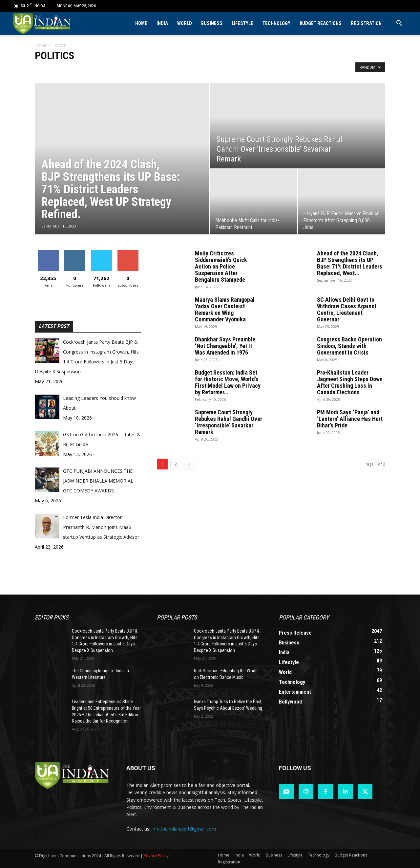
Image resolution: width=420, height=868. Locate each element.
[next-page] (189, 464)
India (162, 23)
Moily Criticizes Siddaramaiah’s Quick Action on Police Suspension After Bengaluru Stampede (221, 266)
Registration (366, 23)
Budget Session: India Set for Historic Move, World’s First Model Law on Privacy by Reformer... (228, 382)
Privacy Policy (156, 856)
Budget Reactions (321, 23)
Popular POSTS (177, 617)
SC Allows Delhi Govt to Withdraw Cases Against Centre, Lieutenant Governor (347, 309)
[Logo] (42, 23)
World (185, 23)
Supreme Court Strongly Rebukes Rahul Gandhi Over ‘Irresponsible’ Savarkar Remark (229, 422)
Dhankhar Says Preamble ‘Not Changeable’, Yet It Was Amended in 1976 (225, 346)
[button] (399, 24)
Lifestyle (242, 23)
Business (212, 23)
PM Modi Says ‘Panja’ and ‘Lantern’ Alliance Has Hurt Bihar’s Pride (350, 419)
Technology (276, 23)
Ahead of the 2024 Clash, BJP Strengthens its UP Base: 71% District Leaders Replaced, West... (350, 263)
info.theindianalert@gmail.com (184, 829)
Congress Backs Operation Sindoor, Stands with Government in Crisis (349, 346)
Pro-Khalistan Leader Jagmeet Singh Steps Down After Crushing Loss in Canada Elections (350, 382)
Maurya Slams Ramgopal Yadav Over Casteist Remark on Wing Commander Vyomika (225, 309)
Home (141, 23)
